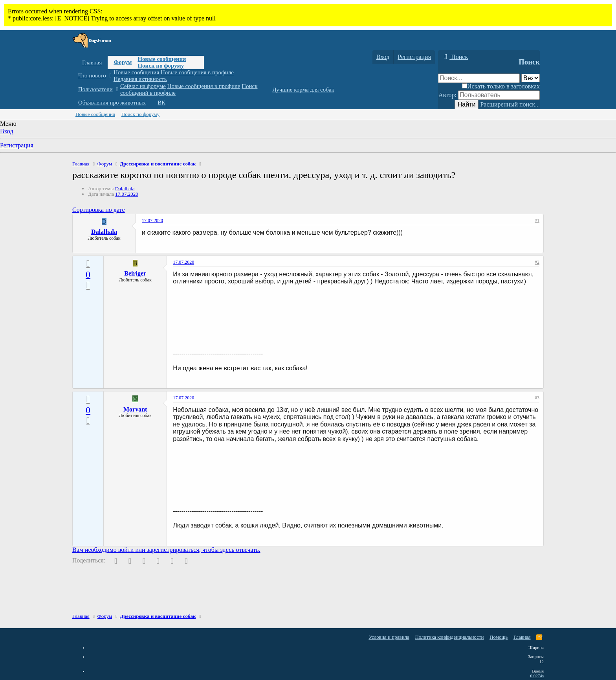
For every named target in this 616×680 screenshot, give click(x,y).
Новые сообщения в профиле (197, 72)
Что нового (92, 75)
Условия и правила (389, 637)
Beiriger (135, 273)
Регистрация (17, 145)
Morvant (135, 409)
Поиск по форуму (161, 66)
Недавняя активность (140, 79)
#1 (537, 221)
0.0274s (537, 676)
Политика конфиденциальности (449, 637)
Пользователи (95, 89)
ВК (161, 103)
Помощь (499, 637)
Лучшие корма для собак (303, 90)
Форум (123, 62)
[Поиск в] (531, 78)
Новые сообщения (162, 59)
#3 (537, 398)
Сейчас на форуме (143, 86)
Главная (92, 62)
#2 (537, 262)
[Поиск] (455, 57)
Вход (7, 131)
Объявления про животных (112, 103)
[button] (110, 76)
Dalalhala (125, 188)
